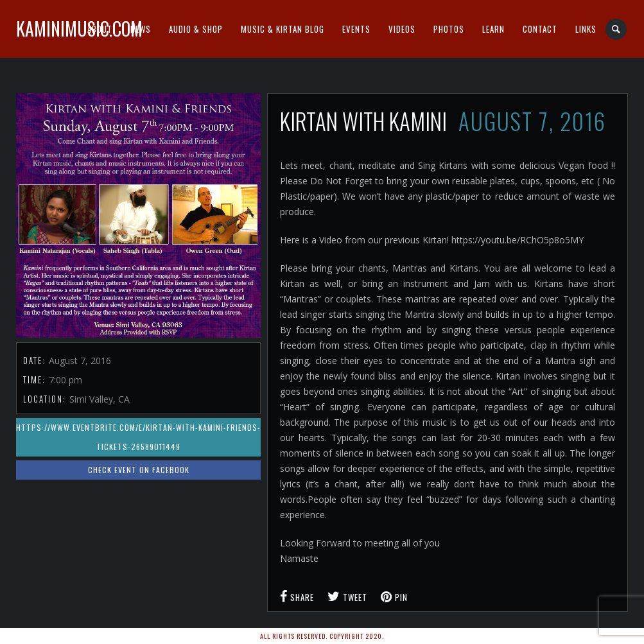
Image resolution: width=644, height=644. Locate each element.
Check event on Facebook (139, 470)
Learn (493, 29)
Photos (449, 29)
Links (586, 29)
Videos (402, 29)
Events (356, 29)
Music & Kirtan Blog (283, 29)
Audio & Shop (196, 29)
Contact (540, 29)
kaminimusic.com (79, 29)
